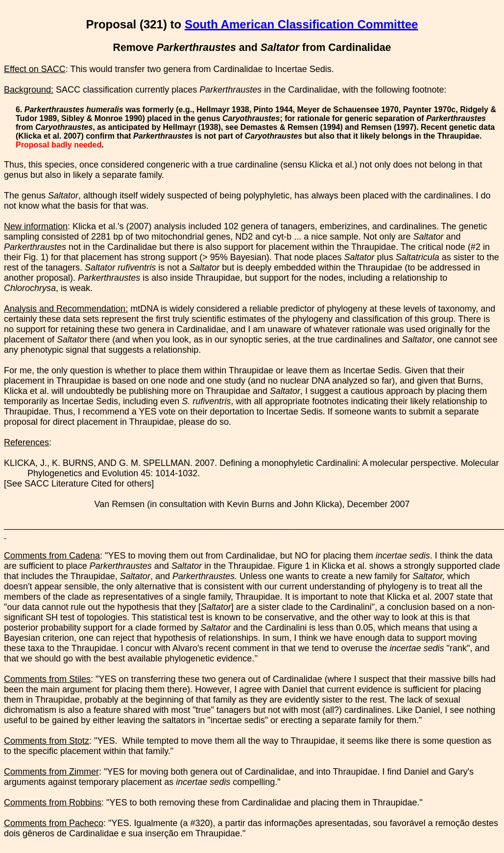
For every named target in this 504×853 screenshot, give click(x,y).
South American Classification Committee (301, 24)
